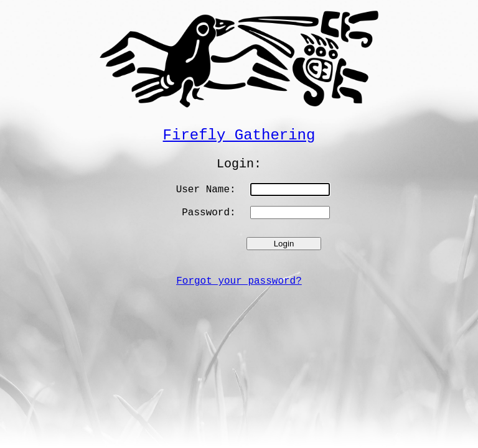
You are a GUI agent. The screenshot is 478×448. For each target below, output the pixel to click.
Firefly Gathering (239, 135)
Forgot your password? (239, 281)
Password (206, 213)
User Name (203, 190)
